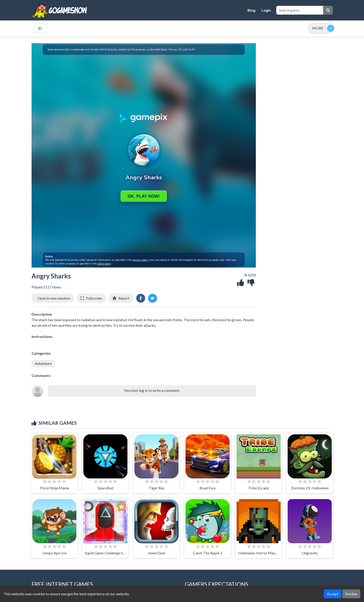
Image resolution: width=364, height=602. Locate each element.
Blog (251, 10)
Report (124, 298)
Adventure (43, 363)
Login (266, 10)
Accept (333, 594)
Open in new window (54, 298)
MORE (318, 28)
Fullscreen (94, 298)
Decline (351, 594)
